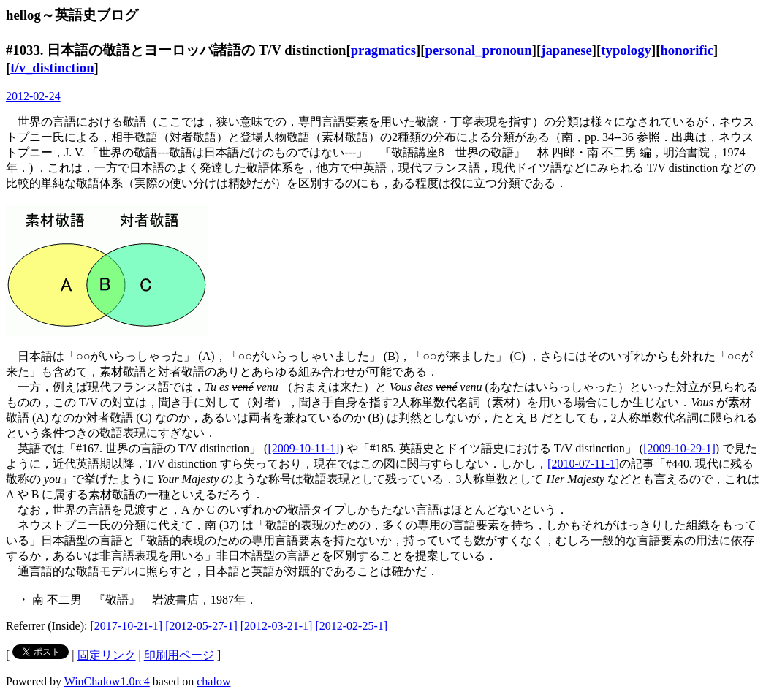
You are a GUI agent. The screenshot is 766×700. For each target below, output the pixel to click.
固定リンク (107, 655)
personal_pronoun (479, 50)
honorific (687, 50)
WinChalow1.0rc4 (107, 681)
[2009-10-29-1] (679, 448)
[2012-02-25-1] (351, 626)
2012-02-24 (33, 96)
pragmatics (383, 50)
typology (626, 50)
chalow (213, 681)
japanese (566, 50)
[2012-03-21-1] (277, 626)
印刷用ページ (179, 655)
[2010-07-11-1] (583, 464)
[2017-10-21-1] (127, 626)
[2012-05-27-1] (201, 626)
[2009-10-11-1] (303, 448)
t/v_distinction (52, 68)
